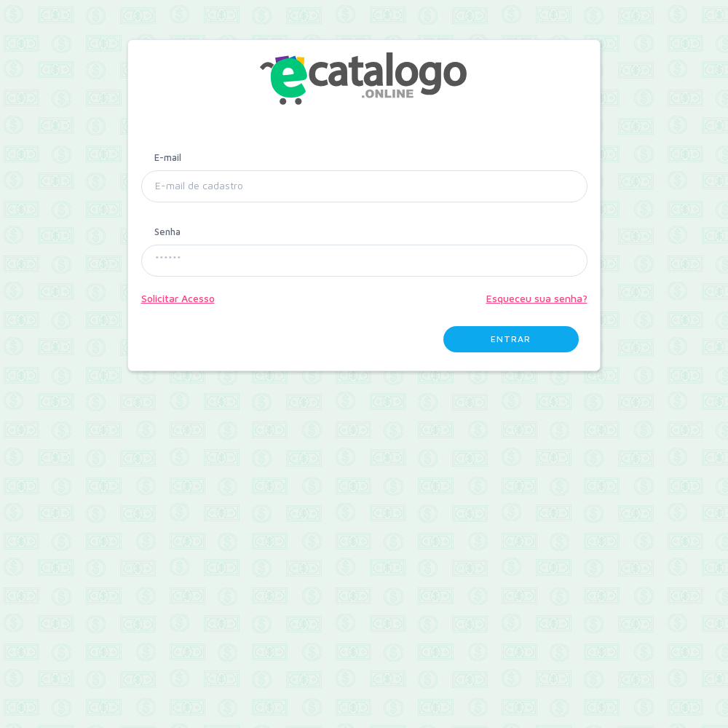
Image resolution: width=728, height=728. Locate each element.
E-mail (168, 157)
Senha (167, 232)
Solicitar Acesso (178, 298)
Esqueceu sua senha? (537, 298)
